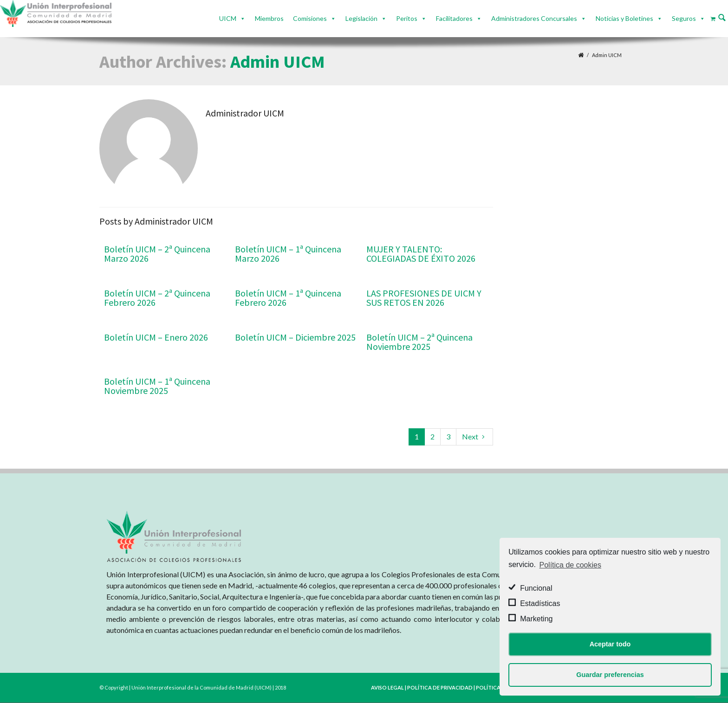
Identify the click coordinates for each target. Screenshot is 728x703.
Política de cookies (570, 565)
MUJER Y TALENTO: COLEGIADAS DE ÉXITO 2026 (421, 254)
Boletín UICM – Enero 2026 (156, 337)
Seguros (684, 18)
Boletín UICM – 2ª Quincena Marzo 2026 (157, 254)
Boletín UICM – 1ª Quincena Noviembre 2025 (157, 386)
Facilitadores (454, 18)
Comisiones (310, 18)
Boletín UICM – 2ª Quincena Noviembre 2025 (419, 342)
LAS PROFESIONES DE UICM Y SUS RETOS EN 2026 (424, 298)
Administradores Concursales (534, 18)
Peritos (407, 18)
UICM (228, 18)
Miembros (269, 18)
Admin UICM (278, 61)
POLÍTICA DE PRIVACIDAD (440, 687)
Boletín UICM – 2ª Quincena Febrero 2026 (157, 298)
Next (474, 436)
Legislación (361, 18)
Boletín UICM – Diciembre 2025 (295, 337)
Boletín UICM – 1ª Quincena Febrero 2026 (288, 298)
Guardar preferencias (610, 675)
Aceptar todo (610, 644)
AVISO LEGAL (387, 687)
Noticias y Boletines (624, 18)
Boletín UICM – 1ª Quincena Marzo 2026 (288, 254)
